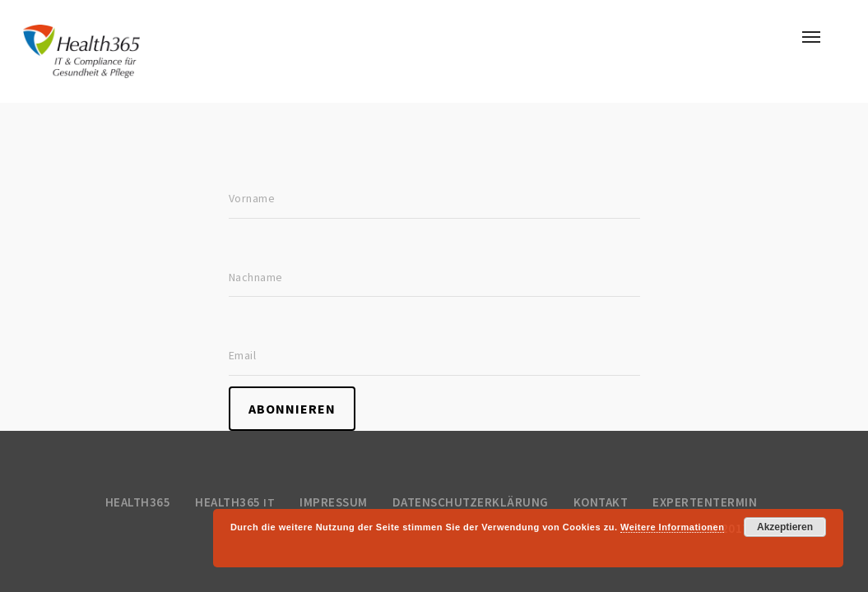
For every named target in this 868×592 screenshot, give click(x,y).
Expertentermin (705, 502)
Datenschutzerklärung (471, 502)
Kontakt (601, 502)
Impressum (334, 502)
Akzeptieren (785, 527)
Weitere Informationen (672, 527)
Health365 (138, 502)
